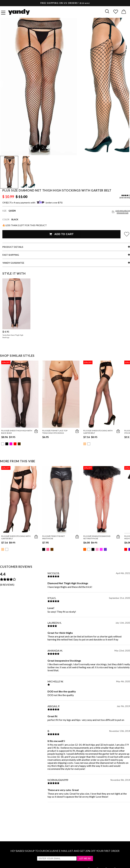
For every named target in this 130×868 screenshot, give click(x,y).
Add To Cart (61, 234)
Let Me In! (85, 858)
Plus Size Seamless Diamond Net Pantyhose (97, 537)
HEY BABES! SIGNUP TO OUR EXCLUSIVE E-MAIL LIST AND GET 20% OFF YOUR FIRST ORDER (65, 851)
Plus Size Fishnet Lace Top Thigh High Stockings (55, 432)
